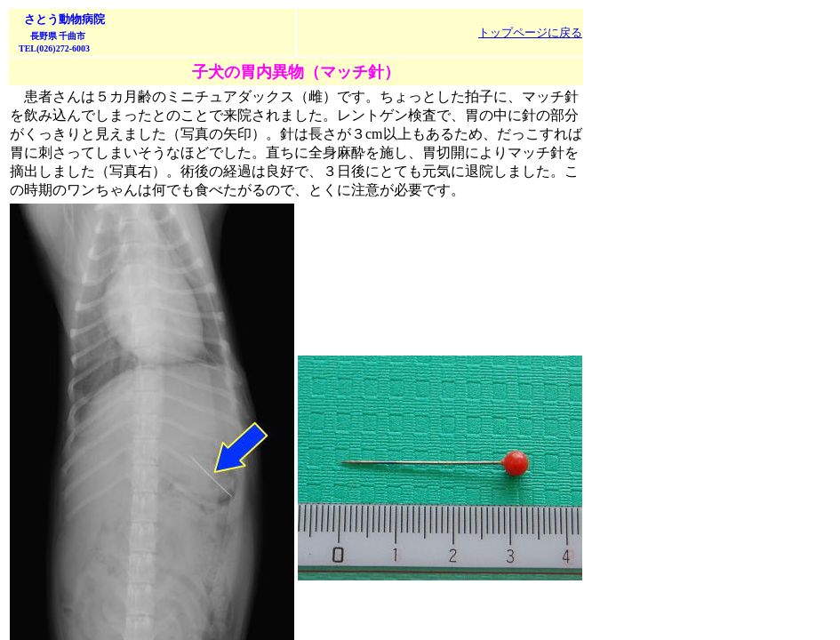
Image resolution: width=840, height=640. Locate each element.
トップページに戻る (530, 32)
